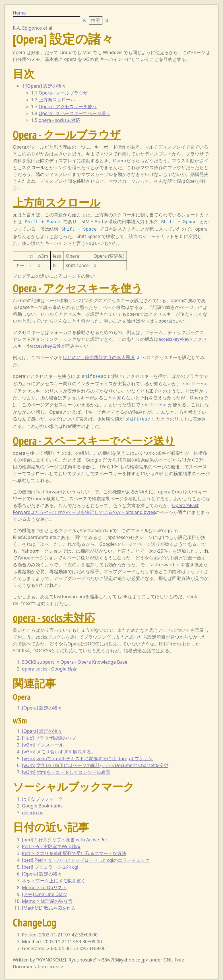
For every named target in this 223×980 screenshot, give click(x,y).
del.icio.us (33, 809)
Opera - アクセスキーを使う (68, 106)
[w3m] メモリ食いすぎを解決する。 (59, 748)
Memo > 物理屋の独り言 (47, 897)
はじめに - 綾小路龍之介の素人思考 (99, 356)
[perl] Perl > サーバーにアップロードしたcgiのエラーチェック (86, 856)
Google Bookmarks (42, 802)
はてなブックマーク (42, 795)
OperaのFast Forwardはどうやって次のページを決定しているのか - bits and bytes (106, 505)
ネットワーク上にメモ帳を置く (54, 877)
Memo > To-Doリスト (44, 883)
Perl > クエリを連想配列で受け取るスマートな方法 (74, 849)
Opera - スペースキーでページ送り (75, 113)
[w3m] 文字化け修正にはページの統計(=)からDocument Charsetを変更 (95, 761)
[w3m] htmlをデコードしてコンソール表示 (66, 768)
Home (19, 13)
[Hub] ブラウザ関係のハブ (49, 734)
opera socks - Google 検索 (49, 665)
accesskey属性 (46, 345)
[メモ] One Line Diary (44, 890)
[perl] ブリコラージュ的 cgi (50, 863)
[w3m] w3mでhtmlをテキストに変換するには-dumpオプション (87, 755)
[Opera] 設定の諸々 (46, 86)
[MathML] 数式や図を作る (49, 904)
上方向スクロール (57, 100)
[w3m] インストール (43, 741)
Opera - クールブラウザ (63, 93)
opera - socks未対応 (60, 120)
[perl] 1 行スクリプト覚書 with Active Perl (65, 836)
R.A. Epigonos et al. (33, 28)
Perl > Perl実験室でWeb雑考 (51, 842)
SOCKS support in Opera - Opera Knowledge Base (75, 658)
